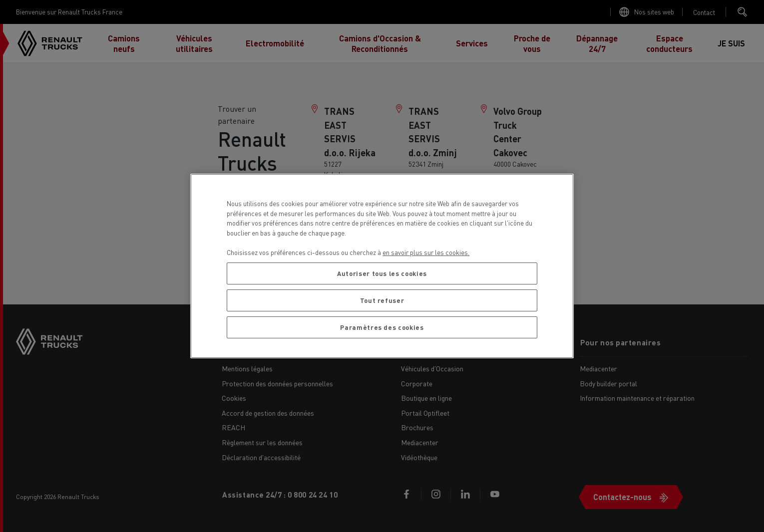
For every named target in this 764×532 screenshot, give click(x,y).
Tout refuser (382, 300)
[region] (382, 266)
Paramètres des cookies (382, 327)
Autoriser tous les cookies (382, 273)
